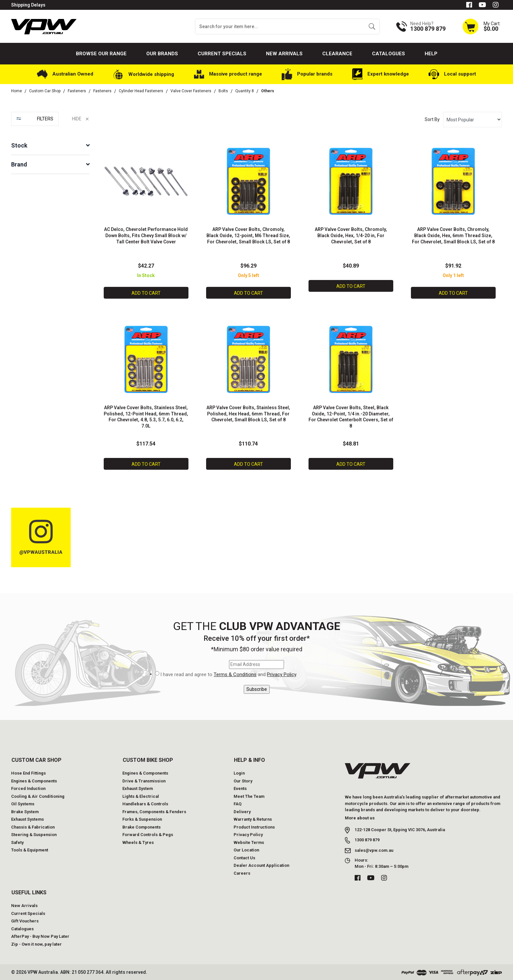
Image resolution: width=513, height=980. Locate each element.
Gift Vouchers (25, 921)
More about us (360, 817)
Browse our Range (101, 54)
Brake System (25, 811)
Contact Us (244, 857)
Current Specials (222, 54)
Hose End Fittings (28, 773)
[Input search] (280, 26)
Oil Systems (23, 804)
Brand (19, 164)
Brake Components (142, 826)
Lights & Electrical (141, 796)
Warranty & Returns (253, 819)
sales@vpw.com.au (374, 850)
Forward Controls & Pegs (148, 834)
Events (240, 788)
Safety (17, 842)
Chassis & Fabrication (33, 826)
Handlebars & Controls (145, 804)
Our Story (243, 780)
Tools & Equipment (30, 850)
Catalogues (389, 54)
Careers (242, 873)
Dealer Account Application (261, 865)
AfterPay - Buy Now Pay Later (40, 936)
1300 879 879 (367, 840)
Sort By (432, 119)
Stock (19, 145)
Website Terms (249, 842)
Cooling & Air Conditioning (38, 796)
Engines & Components (34, 780)
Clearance (337, 54)
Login (239, 773)
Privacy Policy (282, 674)
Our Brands (162, 54)
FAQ (238, 804)
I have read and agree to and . (229, 674)
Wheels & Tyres (138, 842)
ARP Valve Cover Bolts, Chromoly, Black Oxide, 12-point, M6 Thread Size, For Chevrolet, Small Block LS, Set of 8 (248, 236)
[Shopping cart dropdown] (481, 26)
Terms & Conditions (235, 674)
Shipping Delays (28, 5)
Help (431, 54)
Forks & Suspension (142, 819)
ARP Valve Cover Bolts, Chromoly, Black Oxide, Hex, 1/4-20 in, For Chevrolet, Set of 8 (351, 236)
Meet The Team (249, 796)
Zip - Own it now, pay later (36, 944)
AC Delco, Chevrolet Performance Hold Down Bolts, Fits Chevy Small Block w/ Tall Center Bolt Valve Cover (146, 236)
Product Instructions (254, 826)
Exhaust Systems (27, 819)
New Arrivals (284, 54)
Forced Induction (28, 788)
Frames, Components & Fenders (154, 811)
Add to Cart (146, 293)
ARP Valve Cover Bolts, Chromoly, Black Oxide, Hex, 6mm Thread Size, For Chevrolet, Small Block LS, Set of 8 (453, 236)
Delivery (242, 811)
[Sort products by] (472, 120)
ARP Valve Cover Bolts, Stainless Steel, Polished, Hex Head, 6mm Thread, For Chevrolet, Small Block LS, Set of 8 (248, 413)
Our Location (246, 850)
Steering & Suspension (34, 834)
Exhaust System (138, 788)
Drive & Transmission (144, 780)
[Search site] (372, 26)
